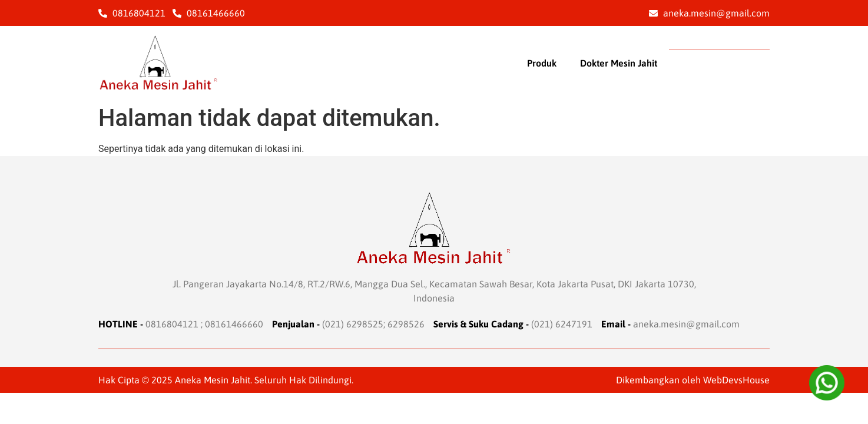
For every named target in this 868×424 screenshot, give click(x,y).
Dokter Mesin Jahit (619, 63)
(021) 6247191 (562, 324)
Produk (542, 63)
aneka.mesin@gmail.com (686, 324)
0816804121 (172, 324)
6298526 (406, 324)
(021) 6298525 (353, 324)
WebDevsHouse (736, 380)
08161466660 (234, 324)
